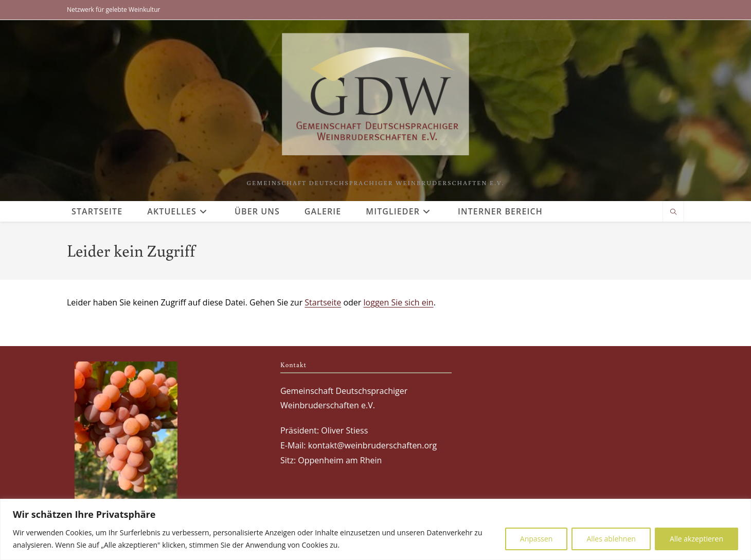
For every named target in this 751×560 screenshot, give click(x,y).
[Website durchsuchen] (673, 212)
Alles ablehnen (611, 539)
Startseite (323, 302)
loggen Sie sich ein (399, 302)
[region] (375, 529)
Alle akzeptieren (696, 539)
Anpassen (537, 539)
